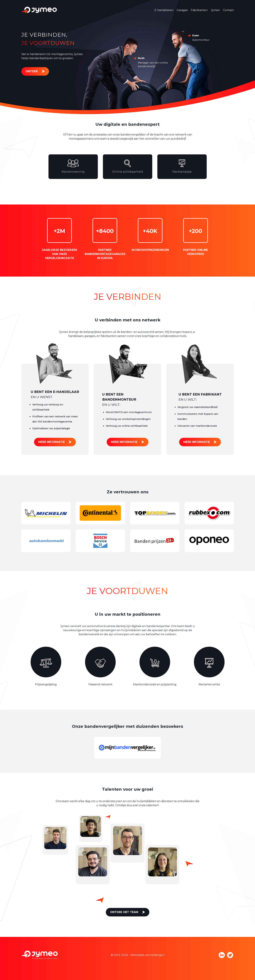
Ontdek (32, 71)
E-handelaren (164, 10)
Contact (228, 10)
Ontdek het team (124, 912)
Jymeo (215, 10)
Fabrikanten (199, 10)
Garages (182, 10)
